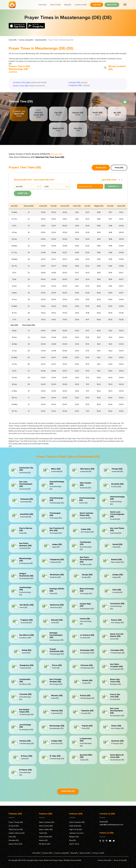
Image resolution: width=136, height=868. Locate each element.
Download (113, 186)
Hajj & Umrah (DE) (76, 829)
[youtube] (110, 841)
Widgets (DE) (74, 837)
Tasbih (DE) (43, 833)
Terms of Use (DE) (120, 860)
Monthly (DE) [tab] (101, 168)
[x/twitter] (114, 841)
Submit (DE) (23, 193)
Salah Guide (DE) (75, 826)
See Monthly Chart (90, 187)
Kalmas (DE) (43, 840)
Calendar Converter (76, 833)
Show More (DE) (68, 791)
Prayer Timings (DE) (16, 822)
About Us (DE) (55, 5)
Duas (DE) (12, 837)
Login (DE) (97, 5)
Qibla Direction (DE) (16, 829)
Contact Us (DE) (81, 5)
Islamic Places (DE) (15, 844)
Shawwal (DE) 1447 (23, 180)
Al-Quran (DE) (14, 826)
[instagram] (103, 841)
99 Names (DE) (45, 844)
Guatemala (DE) (41, 40)
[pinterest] (107, 841)
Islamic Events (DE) (46, 826)
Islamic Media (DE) (46, 837)
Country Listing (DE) (26, 40)
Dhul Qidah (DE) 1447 (44, 180)
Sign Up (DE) (112, 5)
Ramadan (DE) (14, 840)
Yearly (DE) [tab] (119, 168)
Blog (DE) (68, 5)
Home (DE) (42, 5)
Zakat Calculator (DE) (77, 822)
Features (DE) (47, 853)
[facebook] (100, 841)
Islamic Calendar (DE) (47, 822)
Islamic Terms (74, 844)
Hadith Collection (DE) (17, 833)
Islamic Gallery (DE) (46, 829)
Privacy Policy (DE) (105, 860)
